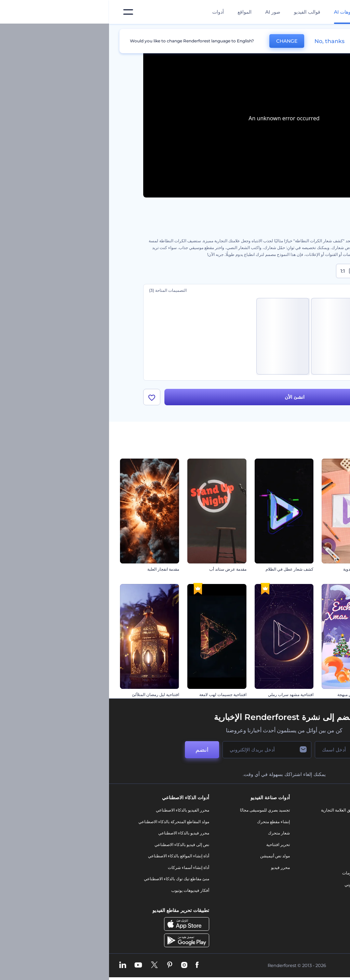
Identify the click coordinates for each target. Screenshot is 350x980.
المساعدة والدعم (306, 845)
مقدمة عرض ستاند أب (119, 569)
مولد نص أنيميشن (166, 856)
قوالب (285, 32)
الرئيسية (309, 32)
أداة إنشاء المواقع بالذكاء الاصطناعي (70, 856)
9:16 (269, 271)
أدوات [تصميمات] (109, 12)
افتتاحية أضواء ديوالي (321, 569)
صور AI (164, 12)
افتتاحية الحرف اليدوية (253, 569)
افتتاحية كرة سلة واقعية (319, 695)
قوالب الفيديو (198, 12)
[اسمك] (240, 750)
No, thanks (220, 41)
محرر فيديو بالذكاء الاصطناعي (75, 833)
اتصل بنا (314, 822)
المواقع (136, 12)
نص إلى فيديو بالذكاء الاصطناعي (73, 845)
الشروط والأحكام (306, 879)
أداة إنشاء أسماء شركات (79, 867)
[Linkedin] (14, 965)
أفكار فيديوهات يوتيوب (81, 890)
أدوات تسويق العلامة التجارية (236, 810)
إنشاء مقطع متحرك (164, 822)
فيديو (255, 850)
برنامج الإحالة (309, 856)
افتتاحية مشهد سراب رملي (182, 695)
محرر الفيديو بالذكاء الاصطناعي (73, 810)
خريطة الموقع (309, 890)
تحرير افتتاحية (169, 845)
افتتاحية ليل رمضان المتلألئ (46, 695)
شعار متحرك (170, 833)
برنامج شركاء (309, 902)
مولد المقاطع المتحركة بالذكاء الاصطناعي (65, 822)
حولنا (316, 810)
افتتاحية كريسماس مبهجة (250, 695)
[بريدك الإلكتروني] (158, 750)
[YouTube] (29, 965)
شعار (255, 862)
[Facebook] (88, 965)
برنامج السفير (309, 913)
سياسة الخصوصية (306, 867)
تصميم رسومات (246, 873)
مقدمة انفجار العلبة (54, 569)
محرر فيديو (171, 867)
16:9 (301, 271)
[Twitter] (45, 965)
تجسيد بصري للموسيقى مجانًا (156, 810)
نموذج (255, 896)
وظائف (315, 833)
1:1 (239, 271)
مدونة (255, 822)
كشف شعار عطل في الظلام (180, 569)
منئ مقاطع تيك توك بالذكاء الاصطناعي (68, 879)
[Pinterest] (61, 965)
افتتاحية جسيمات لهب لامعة (114, 695)
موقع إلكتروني (248, 884)
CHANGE (178, 41)
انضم (93, 750)
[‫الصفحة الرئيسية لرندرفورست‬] (334, 12)
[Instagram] (75, 965)
